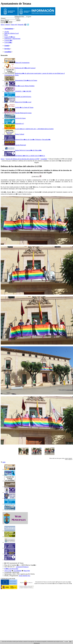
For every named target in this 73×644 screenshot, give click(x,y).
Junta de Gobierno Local (11, 33)
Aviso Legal (8, 571)
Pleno (6, 35)
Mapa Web (27, 571)
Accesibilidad (17, 571)
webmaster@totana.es (22, 567)
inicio (3, 25)
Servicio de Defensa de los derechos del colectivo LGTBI (22, 159)
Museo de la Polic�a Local (18, 102)
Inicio (3, 159)
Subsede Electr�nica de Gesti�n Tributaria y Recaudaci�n (27, 140)
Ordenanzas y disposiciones (12, 39)
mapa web (14, 25)
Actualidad (44, 159)
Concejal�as (8, 42)
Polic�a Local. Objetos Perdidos (19, 86)
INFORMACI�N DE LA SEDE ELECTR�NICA (25, 156)
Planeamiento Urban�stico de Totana (21, 80)
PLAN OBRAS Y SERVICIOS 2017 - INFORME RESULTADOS (29, 129)
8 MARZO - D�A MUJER (18, 91)
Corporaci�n (8, 40)
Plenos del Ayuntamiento (17, 63)
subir (3, 462)
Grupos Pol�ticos (10, 37)
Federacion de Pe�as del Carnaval (20, 68)
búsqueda (21, 25)
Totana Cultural (14, 134)
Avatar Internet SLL (25, 576)
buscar (3, 20)
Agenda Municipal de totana (18, 113)
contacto (7, 25)
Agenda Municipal (15, 145)
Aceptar (66, 641)
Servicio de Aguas (15, 118)
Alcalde (7, 32)
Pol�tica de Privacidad (11, 569)
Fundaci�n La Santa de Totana (19, 107)
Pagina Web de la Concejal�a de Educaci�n (23, 150)
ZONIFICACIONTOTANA (18, 97)
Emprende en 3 (14, 124)
